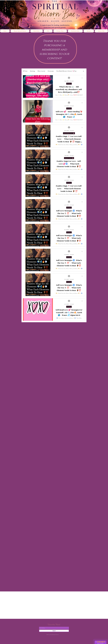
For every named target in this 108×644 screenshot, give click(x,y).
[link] (82, 3)
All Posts (25, 71)
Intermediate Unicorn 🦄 (69, 133)
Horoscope (51, 71)
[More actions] (82, 78)
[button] (83, 71)
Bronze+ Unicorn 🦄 (69, 158)
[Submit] (54, 631)
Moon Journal (41, 71)
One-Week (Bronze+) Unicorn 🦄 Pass (66, 71)
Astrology (32, 71)
